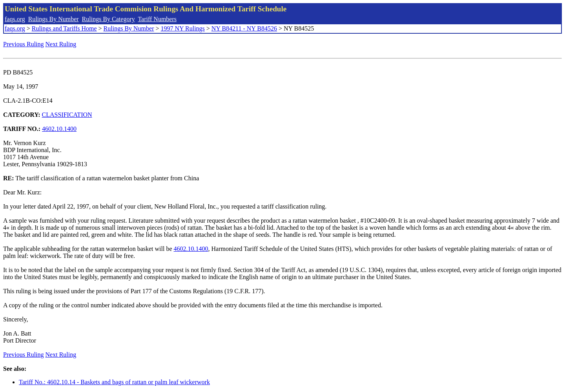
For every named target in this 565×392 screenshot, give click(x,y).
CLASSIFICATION (67, 115)
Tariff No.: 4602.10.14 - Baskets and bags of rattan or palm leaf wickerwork (114, 382)
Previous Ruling (24, 44)
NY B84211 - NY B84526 (244, 28)
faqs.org (15, 19)
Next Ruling (61, 44)
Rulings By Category (108, 19)
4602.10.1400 (59, 129)
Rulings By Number (54, 19)
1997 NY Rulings (183, 28)
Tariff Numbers (157, 19)
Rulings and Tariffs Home (64, 28)
